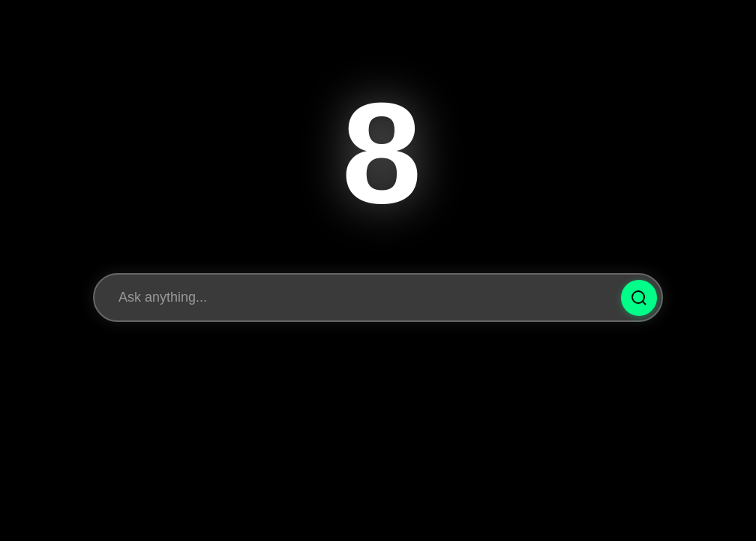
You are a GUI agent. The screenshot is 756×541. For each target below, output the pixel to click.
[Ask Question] (639, 298)
